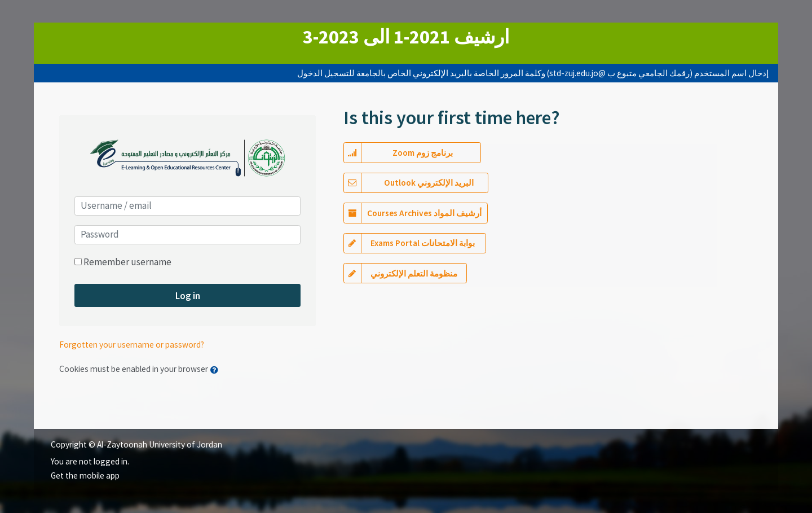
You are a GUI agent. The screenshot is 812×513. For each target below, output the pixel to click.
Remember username (127, 262)
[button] (217, 370)
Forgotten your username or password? (132, 345)
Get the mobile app (85, 475)
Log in (188, 296)
